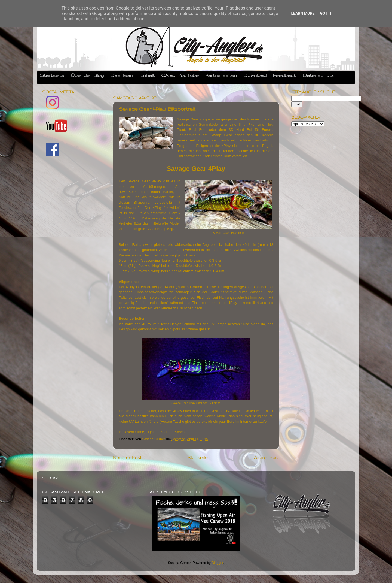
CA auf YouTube (180, 75)
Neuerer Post (127, 458)
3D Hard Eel (241, 130)
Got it (326, 13)
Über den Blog (87, 75)
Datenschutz (318, 75)
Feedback (285, 75)
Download (255, 75)
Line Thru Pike (241, 124)
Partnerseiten (221, 75)
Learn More (303, 13)
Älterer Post (267, 458)
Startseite (52, 75)
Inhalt (148, 75)
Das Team (122, 75)
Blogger (217, 563)
